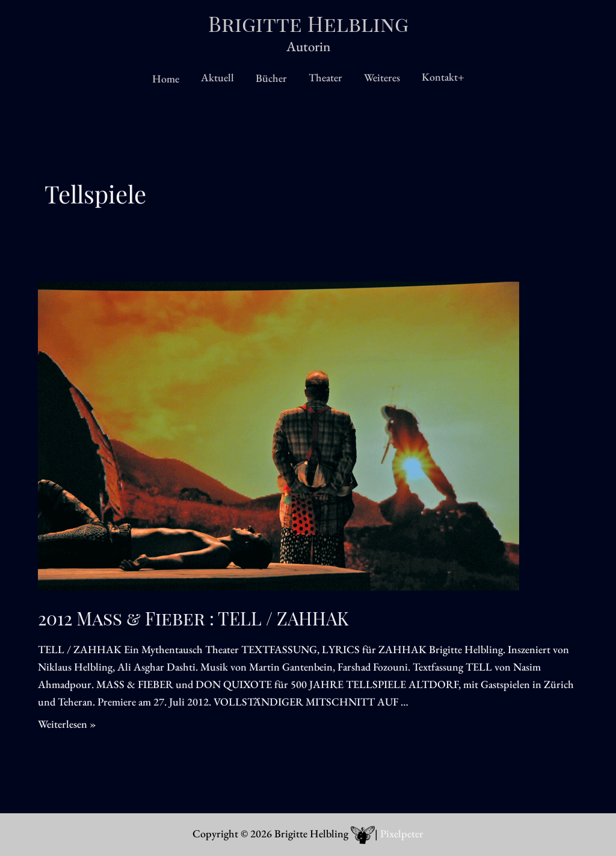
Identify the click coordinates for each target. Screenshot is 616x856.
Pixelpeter (402, 833)
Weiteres (382, 77)
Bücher (271, 78)
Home (166, 79)
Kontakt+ (443, 77)
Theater (325, 77)
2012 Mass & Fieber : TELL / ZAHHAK (193, 618)
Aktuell (217, 77)
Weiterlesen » (67, 724)
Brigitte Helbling (308, 23)
